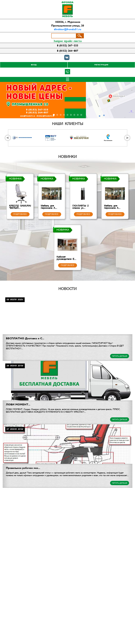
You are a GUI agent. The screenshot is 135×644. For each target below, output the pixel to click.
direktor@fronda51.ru (68, 29)
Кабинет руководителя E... (67, 259)
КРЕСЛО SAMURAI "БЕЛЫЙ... (20, 208)
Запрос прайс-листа (67, 41)
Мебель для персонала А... (52, 208)
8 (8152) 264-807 (68, 51)
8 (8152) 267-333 (68, 46)
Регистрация (101, 65)
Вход (34, 65)
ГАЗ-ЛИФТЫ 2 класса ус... (83, 208)
